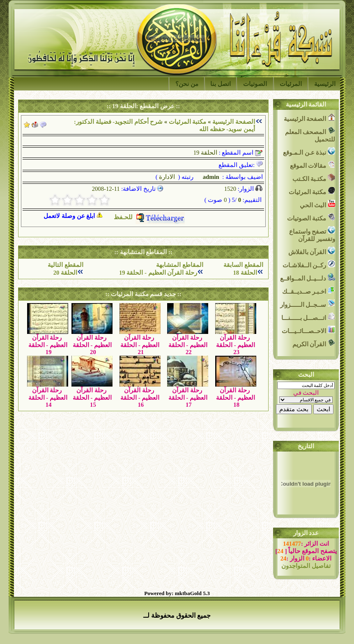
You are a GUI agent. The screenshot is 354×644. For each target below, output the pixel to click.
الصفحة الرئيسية (234, 122)
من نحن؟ (187, 84)
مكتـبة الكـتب (314, 178)
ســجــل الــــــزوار (308, 304)
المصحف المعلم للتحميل (310, 135)
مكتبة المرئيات (188, 122)
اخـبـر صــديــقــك (309, 291)
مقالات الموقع (313, 165)
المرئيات (291, 84)
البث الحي (317, 204)
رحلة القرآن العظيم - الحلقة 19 (158, 273)
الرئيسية (325, 84)
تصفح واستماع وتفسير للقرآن (312, 234)
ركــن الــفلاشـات (309, 264)
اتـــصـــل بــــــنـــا (308, 317)
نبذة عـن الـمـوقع (309, 152)
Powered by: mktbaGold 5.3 (177, 593)
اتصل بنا (221, 84)
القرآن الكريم (314, 343)
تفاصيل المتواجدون (306, 566)
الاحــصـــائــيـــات (308, 330)
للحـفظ (149, 217)
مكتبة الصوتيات (311, 217)
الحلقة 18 (245, 273)
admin (210, 177)
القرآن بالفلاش (312, 251)
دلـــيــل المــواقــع (308, 277)
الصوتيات (255, 84)
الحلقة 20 (65, 273)
